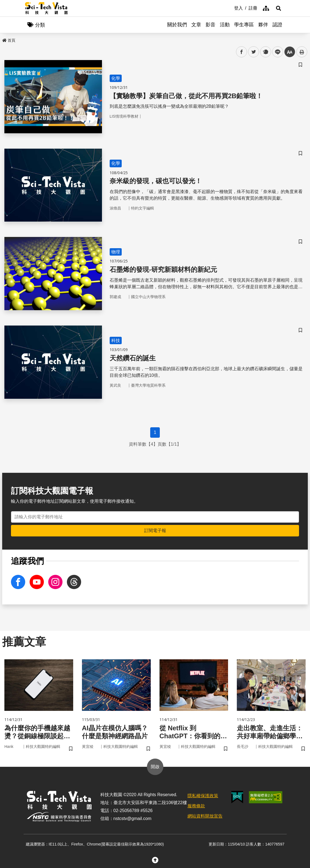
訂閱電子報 (155, 531)
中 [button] (290, 52)
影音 (211, 25)
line (276, 52)
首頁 (9, 40)
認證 (277, 25)
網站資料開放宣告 (205, 816)
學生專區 (244, 25)
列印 (302, 52)
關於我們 (177, 25)
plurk (265, 52)
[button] (278, 8)
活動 (225, 25)
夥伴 (263, 25)
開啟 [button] (155, 767)
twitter (254, 52)
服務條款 (196, 806)
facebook (242, 52)
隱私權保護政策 (203, 796)
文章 (196, 25)
